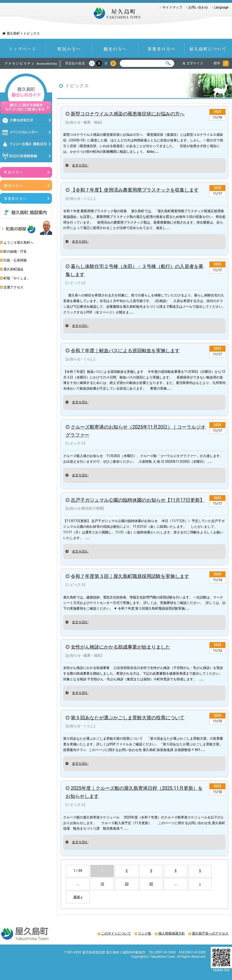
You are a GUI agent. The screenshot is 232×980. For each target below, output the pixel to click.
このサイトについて (116, 933)
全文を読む (80, 165)
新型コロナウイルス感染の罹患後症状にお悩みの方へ (128, 114)
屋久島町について (208, 48)
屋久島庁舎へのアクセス (210, 933)
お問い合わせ (198, 7)
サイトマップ (172, 7)
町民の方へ (69, 48)
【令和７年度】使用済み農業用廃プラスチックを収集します (135, 190)
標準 (217, 63)
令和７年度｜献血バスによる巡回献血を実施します (125, 351)
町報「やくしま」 (17, 278)
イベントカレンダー (26, 132)
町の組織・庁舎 (15, 251)
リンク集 (145, 933)
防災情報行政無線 (26, 156)
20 (127, 884)
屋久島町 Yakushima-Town (116, 14)
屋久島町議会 (13, 269)
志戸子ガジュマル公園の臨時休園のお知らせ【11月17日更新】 (138, 500)
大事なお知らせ (26, 120)
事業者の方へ (161, 48)
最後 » (78, 897)
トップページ (23, 48)
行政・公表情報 (15, 260)
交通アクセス (13, 287)
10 (102, 884)
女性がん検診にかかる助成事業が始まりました (120, 647)
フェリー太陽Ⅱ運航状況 (26, 144)
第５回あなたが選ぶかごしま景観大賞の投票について (128, 718)
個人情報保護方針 (172, 933)
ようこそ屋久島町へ (18, 242)
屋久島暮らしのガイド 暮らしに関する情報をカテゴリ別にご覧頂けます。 (26, 94)
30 (151, 884)
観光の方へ (115, 48)
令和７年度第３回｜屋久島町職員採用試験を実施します (130, 576)
